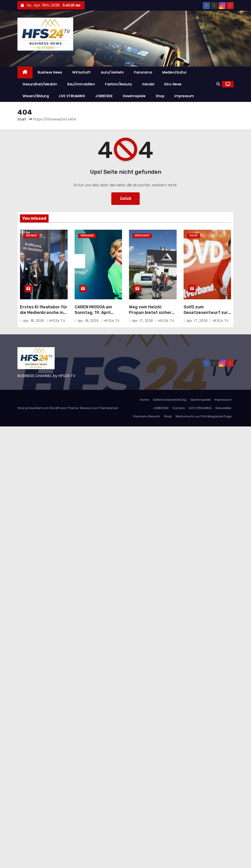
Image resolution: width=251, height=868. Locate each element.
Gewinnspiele (134, 96)
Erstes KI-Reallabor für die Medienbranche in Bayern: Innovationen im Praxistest (44, 315)
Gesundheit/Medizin (40, 84)
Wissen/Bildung (36, 96)
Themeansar (109, 408)
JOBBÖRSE (104, 96)
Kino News (173, 84)
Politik (193, 236)
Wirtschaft (81, 72)
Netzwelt (31, 236)
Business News (50, 72)
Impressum (184, 96)
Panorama (143, 72)
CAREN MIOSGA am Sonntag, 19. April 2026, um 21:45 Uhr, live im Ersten (95, 315)
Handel (148, 84)
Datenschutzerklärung (170, 400)
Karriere (179, 408)
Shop (160, 96)
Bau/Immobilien (81, 84)
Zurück (125, 198)
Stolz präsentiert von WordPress (42, 408)
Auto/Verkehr (112, 72)
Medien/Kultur (174, 72)
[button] (218, 84)
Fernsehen (87, 236)
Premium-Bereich (147, 416)
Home (145, 400)
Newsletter (224, 408)
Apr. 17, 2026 (143, 321)
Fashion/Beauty (119, 84)
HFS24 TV (56, 321)
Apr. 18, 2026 (34, 321)
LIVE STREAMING (72, 96)
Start (22, 119)
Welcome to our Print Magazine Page (204, 416)
